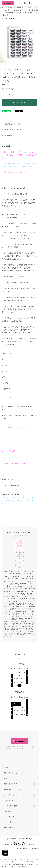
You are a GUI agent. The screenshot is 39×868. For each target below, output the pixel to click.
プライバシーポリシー (11, 795)
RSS (6, 811)
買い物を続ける (7, 135)
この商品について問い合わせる (12, 130)
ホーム (4, 19)
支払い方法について (11, 784)
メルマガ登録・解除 (11, 806)
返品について (6, 118)
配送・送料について (11, 773)
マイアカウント (9, 817)
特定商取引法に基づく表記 (11, 124)
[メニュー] (36, 3)
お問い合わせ (9, 828)
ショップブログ (9, 800)
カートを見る (9, 822)
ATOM (10, 811)
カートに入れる (19, 103)
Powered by (19, 843)
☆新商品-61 (11, 19)
